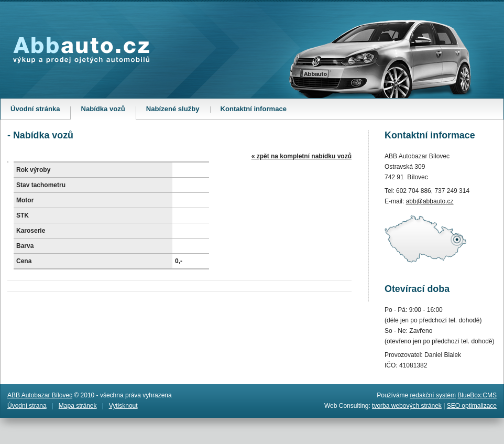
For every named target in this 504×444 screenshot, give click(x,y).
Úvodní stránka (35, 109)
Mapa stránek (78, 406)
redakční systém (433, 395)
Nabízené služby (173, 109)
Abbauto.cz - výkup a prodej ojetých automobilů (81, 50)
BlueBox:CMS (477, 395)
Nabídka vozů (108, 112)
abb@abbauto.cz (430, 201)
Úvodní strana (27, 406)
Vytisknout (123, 406)
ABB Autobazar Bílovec (40, 395)
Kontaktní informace (254, 109)
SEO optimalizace (472, 406)
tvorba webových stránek (407, 406)
